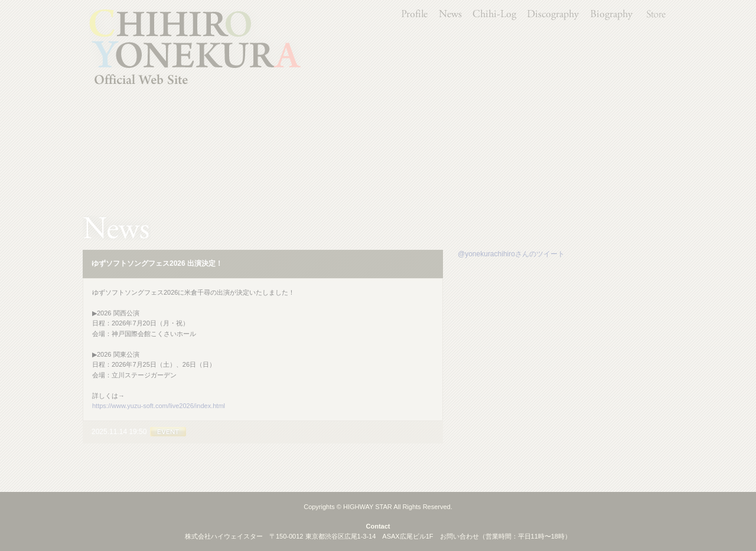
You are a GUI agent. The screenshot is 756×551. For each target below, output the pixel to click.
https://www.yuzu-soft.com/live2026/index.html (159, 406)
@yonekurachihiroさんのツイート (511, 254)
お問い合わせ (460, 536)
